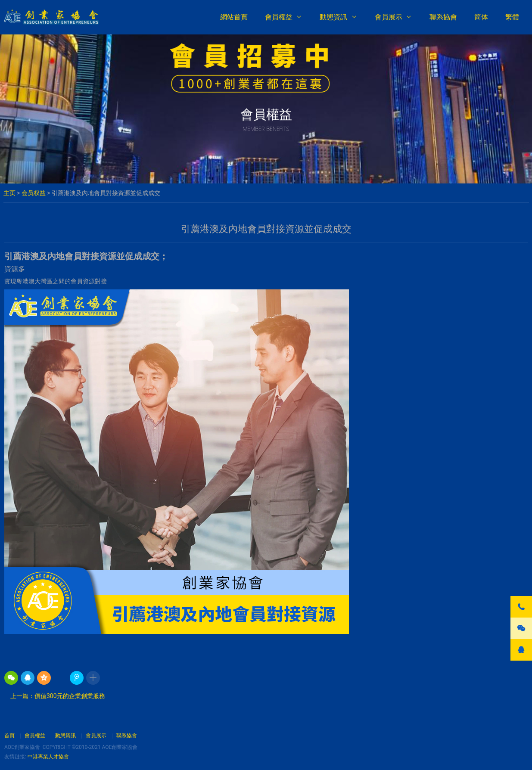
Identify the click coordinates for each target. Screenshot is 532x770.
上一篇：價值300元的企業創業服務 (56, 696)
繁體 (512, 17)
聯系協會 (443, 17)
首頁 (9, 736)
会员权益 (34, 193)
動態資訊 (333, 17)
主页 (9, 193)
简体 (481, 17)
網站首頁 (234, 17)
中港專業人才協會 (48, 757)
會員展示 (389, 17)
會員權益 (279, 17)
